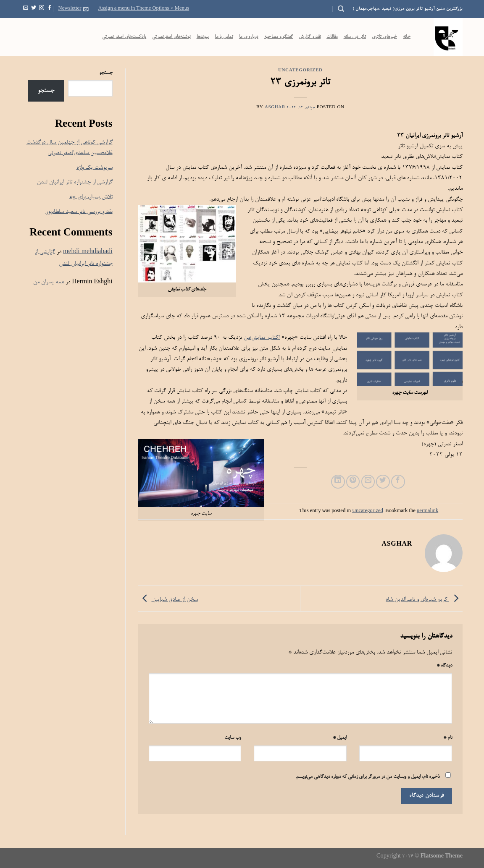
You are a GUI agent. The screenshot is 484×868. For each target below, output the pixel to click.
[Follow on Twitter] (34, 9)
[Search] (341, 9)
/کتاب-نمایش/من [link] (262, 338)
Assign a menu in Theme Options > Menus (144, 9)
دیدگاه (444, 666)
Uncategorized (300, 71)
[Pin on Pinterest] (353, 482)
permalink (427, 511)
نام (448, 738)
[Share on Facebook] (398, 482)
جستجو (106, 73)
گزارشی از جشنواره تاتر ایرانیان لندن (75, 182)
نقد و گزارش (310, 37)
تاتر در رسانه (355, 37)
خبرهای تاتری (384, 37)
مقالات (332, 37)
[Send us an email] (26, 9)
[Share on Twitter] (383, 482)
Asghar (275, 108)
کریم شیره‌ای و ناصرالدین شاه (424, 600)
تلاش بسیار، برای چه (91, 197)
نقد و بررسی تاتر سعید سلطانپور (79, 212)
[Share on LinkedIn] (338, 482)
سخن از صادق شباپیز (168, 600)
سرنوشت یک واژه (95, 168)
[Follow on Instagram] (42, 9)
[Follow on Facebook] (50, 9)
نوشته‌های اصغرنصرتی (171, 37)
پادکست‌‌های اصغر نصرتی (124, 37)
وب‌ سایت (233, 738)
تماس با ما (224, 37)
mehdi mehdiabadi (88, 252)
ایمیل (340, 738)
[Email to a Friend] (368, 482)
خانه (407, 37)
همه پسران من (49, 282)
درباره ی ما (249, 37)
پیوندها (203, 37)
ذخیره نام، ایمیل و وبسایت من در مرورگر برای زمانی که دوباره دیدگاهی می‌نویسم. (367, 777)
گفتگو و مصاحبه (279, 37)
